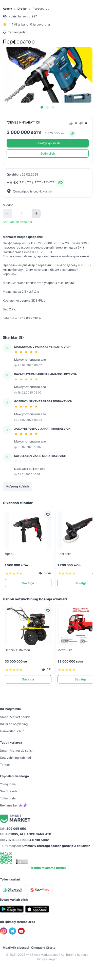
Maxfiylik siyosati (16, 948)
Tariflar (5, 765)
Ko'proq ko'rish (17, 486)
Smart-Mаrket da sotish (17, 751)
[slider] (27, 352)
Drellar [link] (22, 9)
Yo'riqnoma (8, 784)
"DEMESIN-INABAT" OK (23, 122)
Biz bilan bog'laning (14, 724)
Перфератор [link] (41, 9)
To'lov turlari (9, 798)
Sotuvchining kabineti (15, 758)
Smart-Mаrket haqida (15, 717)
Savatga (28, 583)
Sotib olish (48, 153)
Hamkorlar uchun (12, 731)
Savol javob (8, 791)
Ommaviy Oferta (43, 948)
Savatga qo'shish (48, 143)
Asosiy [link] (7, 9)
